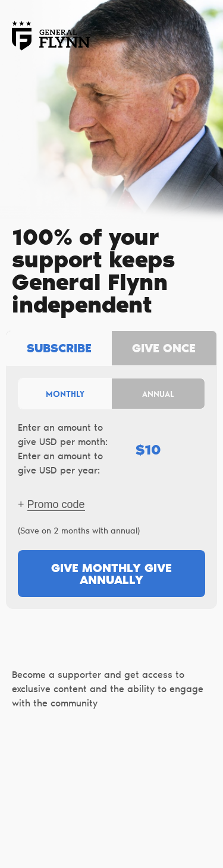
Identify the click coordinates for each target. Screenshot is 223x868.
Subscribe (59, 349)
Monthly (65, 394)
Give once (164, 349)
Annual (158, 394)
